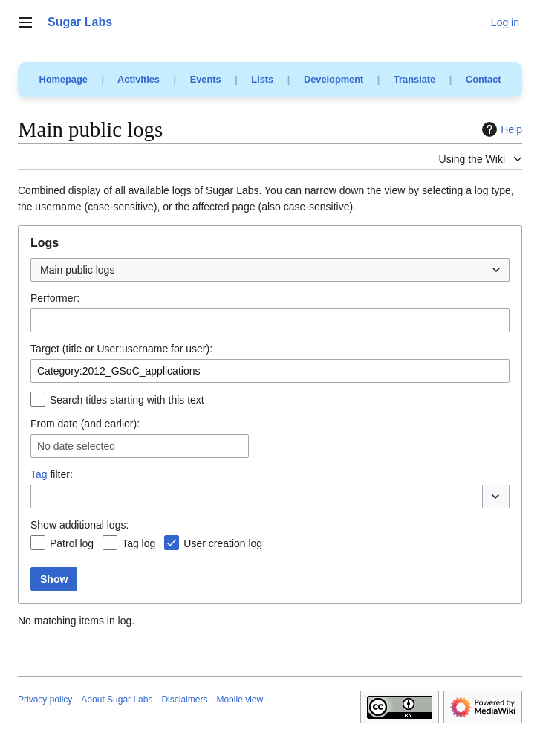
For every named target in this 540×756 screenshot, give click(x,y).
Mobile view (240, 700)
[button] (496, 497)
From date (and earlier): (85, 424)
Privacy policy (45, 700)
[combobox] (270, 270)
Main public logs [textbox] (77, 270)
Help (500, 129)
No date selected (76, 446)
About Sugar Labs (117, 700)
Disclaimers (184, 700)
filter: (52, 474)
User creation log (223, 543)
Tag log (139, 543)
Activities (139, 79)
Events (206, 79)
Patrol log (72, 543)
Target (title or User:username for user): (121, 349)
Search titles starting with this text (127, 400)
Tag (39, 474)
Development (334, 79)
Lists (262, 79)
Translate (414, 79)
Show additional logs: (79, 525)
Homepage (63, 79)
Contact (484, 79)
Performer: (55, 298)
